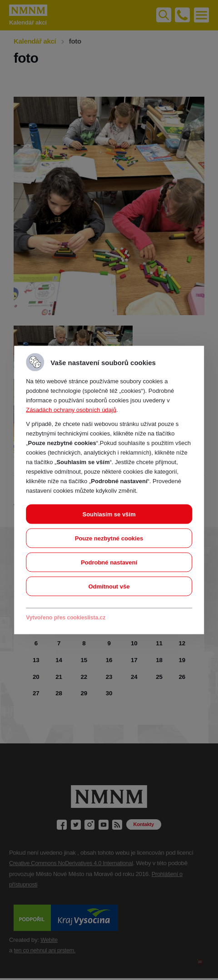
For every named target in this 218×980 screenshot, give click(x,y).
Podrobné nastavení (109, 562)
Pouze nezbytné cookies (109, 538)
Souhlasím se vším (109, 514)
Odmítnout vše (109, 587)
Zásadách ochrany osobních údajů (71, 410)
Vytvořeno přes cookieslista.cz (66, 618)
